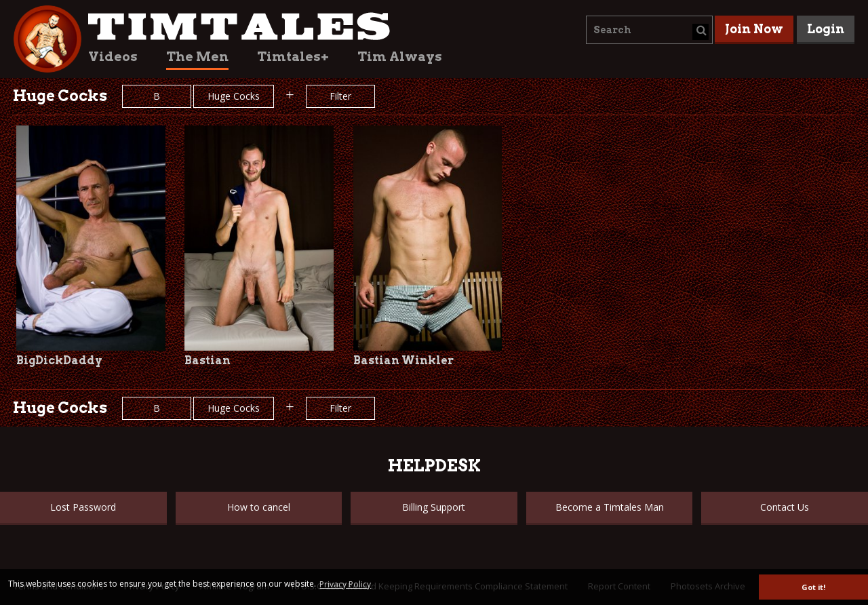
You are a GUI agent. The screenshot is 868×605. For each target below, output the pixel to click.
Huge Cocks (234, 96)
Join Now (754, 29)
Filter (340, 96)
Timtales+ (293, 57)
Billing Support (434, 507)
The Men (197, 57)
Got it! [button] (813, 587)
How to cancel (259, 507)
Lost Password (83, 507)
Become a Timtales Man (610, 507)
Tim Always (400, 57)
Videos (113, 57)
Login (826, 29)
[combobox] (649, 30)
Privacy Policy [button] (345, 584)
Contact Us (785, 507)
